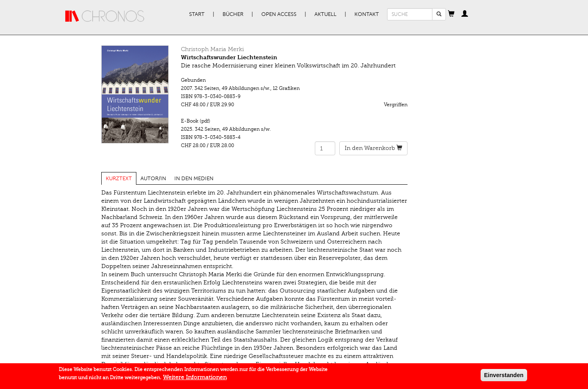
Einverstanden (504, 377)
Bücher (233, 14)
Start (197, 14)
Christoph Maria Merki (212, 49)
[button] (451, 14)
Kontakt (367, 14)
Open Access (279, 14)
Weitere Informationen (195, 379)
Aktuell (325, 14)
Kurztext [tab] (119, 179)
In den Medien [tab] (194, 179)
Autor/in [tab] (153, 179)
